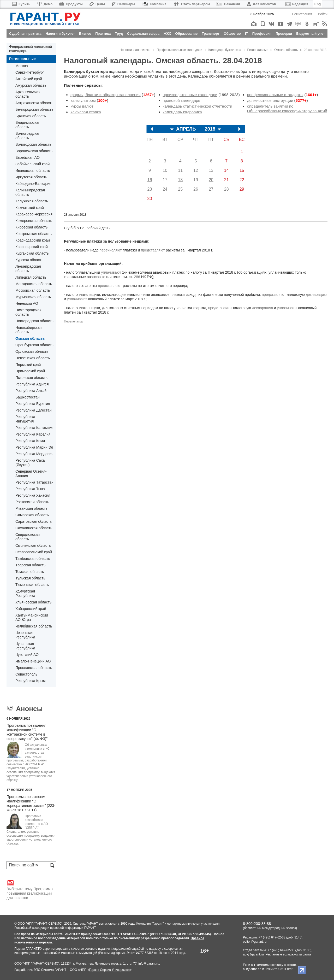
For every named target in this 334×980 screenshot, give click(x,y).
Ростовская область (32, 502)
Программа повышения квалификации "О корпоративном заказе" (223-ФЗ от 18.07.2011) (31, 803)
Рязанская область (31, 508)
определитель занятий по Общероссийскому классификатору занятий (287, 108)
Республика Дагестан (33, 410)
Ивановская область (33, 171)
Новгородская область (34, 321)
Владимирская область (28, 125)
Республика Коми (30, 441)
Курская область (29, 260)
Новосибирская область (28, 330)
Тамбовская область (33, 559)
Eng (318, 4)
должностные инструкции (270, 100)
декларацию (316, 295)
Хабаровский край (31, 609)
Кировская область (31, 227)
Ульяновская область (33, 602)
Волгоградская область (28, 136)
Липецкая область (31, 277)
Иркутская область (31, 177)
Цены (97, 4)
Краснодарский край (33, 240)
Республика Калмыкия (34, 428)
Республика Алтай (31, 391)
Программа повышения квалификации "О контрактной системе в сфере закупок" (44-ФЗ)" (27, 732)
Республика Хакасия (33, 495)
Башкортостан (28, 397)
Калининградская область (30, 192)
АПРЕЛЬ (186, 129)
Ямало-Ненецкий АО (33, 661)
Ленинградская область (28, 269)
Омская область (30, 338)
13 (211, 170)
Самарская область (32, 515)
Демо (45, 4)
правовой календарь (182, 100)
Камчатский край (30, 208)
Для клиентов (261, 4)
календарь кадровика (182, 112)
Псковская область (31, 378)
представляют (153, 250)
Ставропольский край (34, 552)
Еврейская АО (28, 157)
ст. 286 (135, 277)
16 (150, 180)
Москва (22, 66)
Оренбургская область (34, 345)
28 (226, 189)
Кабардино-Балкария (33, 184)
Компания (154, 4)
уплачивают (111, 272)
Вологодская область (33, 144)
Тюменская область (32, 585)
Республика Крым (30, 681)
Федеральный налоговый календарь (31, 49)
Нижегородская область (28, 312)
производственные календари (190, 95)
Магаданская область (34, 284)
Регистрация (302, 14)
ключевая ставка (86, 112)
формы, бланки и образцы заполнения (106, 95)
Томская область (30, 572)
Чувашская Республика (25, 646)
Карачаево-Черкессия (34, 214)
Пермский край (28, 365)
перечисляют (111, 250)
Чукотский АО (27, 655)
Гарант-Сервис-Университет (109, 970)
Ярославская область (34, 668)
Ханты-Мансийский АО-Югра (32, 617)
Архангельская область (28, 94)
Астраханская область (34, 103)
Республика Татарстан (34, 482)
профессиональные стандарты (275, 95)
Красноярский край (32, 247)
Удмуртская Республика (25, 593)
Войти (323, 14)
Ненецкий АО (27, 303)
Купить (21, 4)
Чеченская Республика (25, 635)
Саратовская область (34, 521)
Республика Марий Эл (34, 447)
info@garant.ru (149, 964)
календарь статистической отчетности (198, 106)
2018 (210, 129)
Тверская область (30, 565)
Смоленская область (33, 545)
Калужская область (32, 201)
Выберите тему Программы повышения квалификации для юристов (30, 889)
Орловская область (32, 351)
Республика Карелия (33, 434)
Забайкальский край (32, 164)
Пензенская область (33, 358)
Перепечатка (73, 321)
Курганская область (32, 253)
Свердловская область (28, 537)
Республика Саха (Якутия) (30, 463)
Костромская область (34, 234)
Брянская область (31, 116)
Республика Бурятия (33, 404)
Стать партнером (192, 4)
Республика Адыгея (32, 384)
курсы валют (82, 106)
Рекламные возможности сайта (288, 954)
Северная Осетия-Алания (31, 474)
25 (180, 189)
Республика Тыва (30, 489)
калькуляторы (83, 100)
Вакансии (228, 4)
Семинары (123, 4)
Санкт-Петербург (30, 72)
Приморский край (30, 371)
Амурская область (31, 85)
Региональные (22, 59)
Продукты (71, 4)
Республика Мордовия (34, 454)
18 (180, 180)
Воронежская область (34, 151)
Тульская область (30, 578)
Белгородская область (34, 109)
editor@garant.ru (255, 942)
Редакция (297, 4)
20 (211, 180)
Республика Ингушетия (25, 419)
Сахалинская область (34, 528)
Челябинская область (34, 626)
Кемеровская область (34, 221)
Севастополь (26, 674)
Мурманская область (33, 297)
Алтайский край (29, 79)
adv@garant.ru (253, 954)
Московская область (33, 290)
